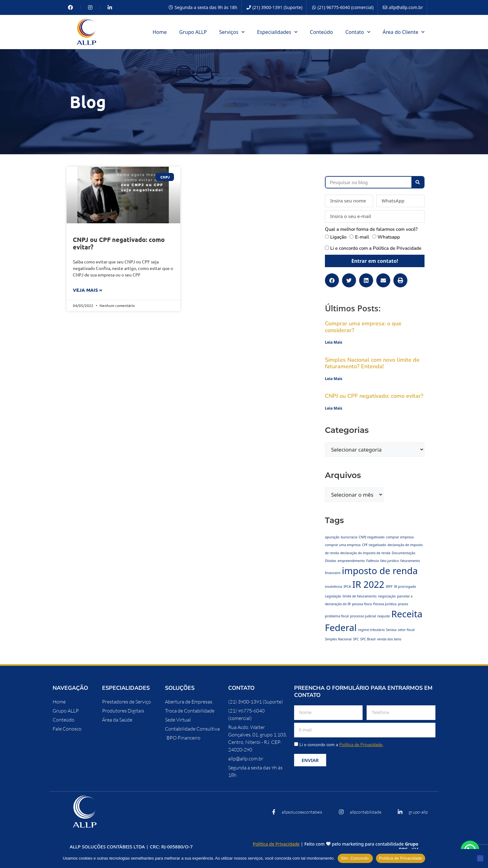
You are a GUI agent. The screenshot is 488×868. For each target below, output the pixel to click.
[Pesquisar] (418, 182)
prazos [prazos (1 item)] (403, 604)
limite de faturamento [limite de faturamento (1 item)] (360, 596)
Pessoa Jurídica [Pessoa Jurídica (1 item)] (385, 604)
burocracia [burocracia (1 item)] (349, 537)
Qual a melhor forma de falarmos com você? (371, 229)
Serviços (232, 32)
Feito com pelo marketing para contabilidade (361, 847)
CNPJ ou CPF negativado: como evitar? (119, 243)
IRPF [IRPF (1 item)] (389, 587)
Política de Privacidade (397, 248)
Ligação (338, 237)
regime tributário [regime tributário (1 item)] (371, 630)
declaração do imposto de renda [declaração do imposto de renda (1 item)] (365, 553)
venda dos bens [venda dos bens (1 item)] (389, 639)
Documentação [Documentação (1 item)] (404, 553)
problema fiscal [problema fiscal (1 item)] (337, 616)
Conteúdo (321, 32)
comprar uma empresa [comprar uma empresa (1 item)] (343, 545)
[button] (332, 280)
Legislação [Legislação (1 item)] (333, 596)
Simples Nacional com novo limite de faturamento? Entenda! (372, 363)
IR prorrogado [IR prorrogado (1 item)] (405, 587)
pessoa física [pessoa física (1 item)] (362, 604)
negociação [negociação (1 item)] (387, 596)
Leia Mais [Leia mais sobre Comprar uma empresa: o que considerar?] (334, 342)
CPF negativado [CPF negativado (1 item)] (374, 545)
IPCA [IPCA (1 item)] (347, 587)
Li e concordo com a (376, 248)
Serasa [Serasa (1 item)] (391, 630)
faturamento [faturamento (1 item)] (410, 561)
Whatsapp (389, 237)
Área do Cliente (404, 32)
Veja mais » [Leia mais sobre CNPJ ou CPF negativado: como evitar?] (87, 290)
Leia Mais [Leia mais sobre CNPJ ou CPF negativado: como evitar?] (334, 408)
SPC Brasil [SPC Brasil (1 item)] (368, 639)
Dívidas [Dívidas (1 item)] (331, 561)
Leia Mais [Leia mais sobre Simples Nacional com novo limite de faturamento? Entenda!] (334, 379)
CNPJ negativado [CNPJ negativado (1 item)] (372, 537)
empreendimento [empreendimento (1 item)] (351, 561)
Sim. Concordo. (355, 858)
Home (160, 32)
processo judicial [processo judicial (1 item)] (363, 616)
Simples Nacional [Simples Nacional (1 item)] (338, 639)
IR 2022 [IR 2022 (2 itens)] (368, 584)
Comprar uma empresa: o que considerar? (363, 327)
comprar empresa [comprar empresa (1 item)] (400, 537)
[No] (480, 858)
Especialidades (277, 32)
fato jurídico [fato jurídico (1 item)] (390, 561)
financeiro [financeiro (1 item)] (333, 573)
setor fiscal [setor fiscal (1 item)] (406, 630)
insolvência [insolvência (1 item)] (334, 587)
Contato (358, 32)
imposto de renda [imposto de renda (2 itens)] (380, 571)
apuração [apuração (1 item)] (332, 537)
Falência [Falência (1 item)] (373, 561)
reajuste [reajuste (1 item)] (383, 616)
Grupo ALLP (193, 32)
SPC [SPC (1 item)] (356, 639)
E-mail (362, 237)
